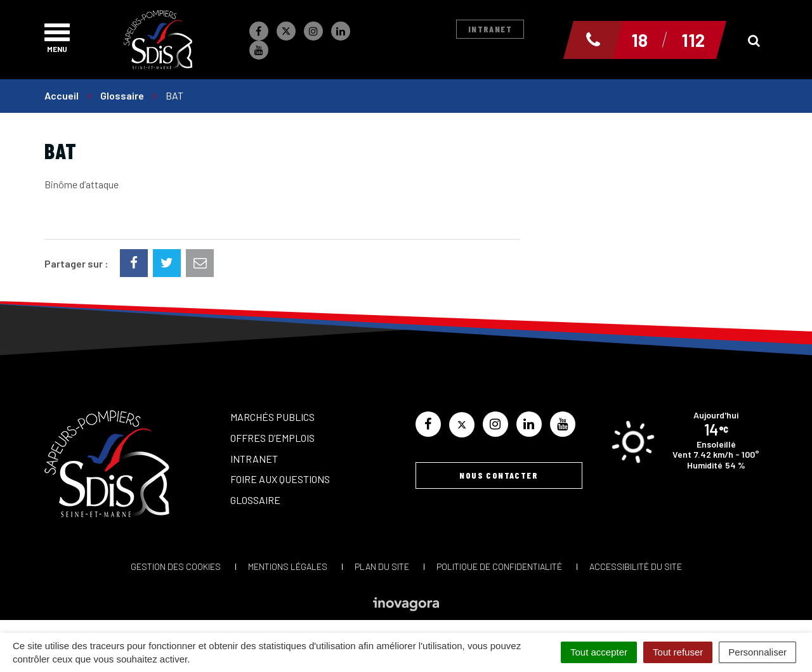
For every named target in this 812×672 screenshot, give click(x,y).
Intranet (490, 29)
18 (639, 40)
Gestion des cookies (176, 566)
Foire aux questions (280, 479)
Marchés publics (272, 417)
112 (693, 40)
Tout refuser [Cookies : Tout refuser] (678, 652)
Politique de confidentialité (499, 566)
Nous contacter (499, 475)
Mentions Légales (288, 566)
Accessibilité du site (636, 566)
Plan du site (382, 566)
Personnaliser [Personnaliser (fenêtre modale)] (757, 652)
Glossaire (255, 500)
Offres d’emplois (272, 438)
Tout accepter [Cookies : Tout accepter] (599, 652)
